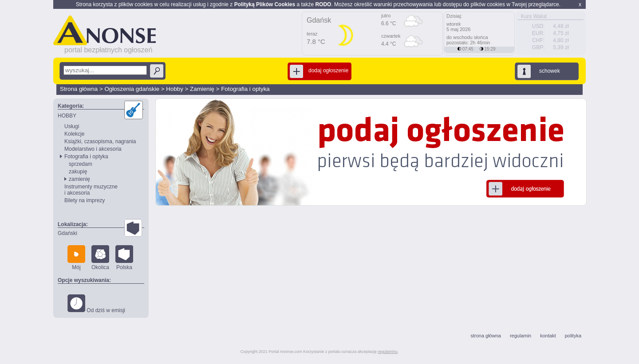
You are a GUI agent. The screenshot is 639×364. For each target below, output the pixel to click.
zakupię (78, 172)
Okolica (100, 258)
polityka (573, 336)
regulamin (521, 336)
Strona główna (79, 89)
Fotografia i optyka (245, 89)
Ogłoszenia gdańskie (132, 89)
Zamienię (202, 89)
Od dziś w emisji (96, 304)
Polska (124, 258)
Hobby (175, 89)
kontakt (548, 336)
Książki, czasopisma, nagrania (100, 141)
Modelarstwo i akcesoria (93, 149)
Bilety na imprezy (85, 200)
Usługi (72, 126)
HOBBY (67, 116)
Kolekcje (74, 134)
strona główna (486, 336)
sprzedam (81, 164)
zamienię (79, 179)
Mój (76, 258)
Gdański (67, 233)
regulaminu (388, 352)
